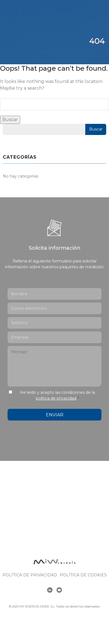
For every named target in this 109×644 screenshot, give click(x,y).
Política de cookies (83, 575)
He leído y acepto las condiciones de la (57, 395)
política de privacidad (56, 398)
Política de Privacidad (30, 575)
